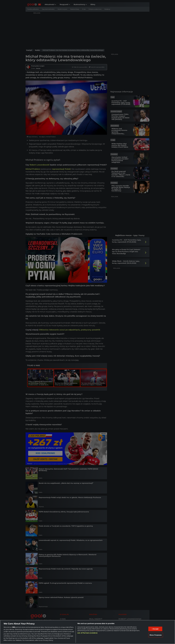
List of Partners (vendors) (87, 633)
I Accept (155, 629)
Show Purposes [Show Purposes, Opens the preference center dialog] (156, 635)
